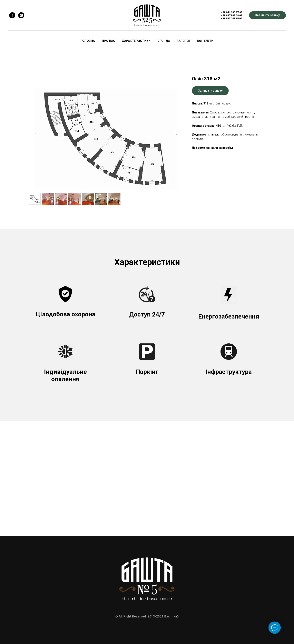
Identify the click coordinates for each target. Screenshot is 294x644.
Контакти (205, 41)
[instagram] (21, 15)
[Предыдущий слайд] (36, 134)
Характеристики (136, 41)
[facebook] (12, 15)
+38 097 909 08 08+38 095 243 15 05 (232, 17)
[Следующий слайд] (177, 134)
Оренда (164, 41)
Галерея (184, 41)
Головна (88, 41)
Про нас (109, 41)
